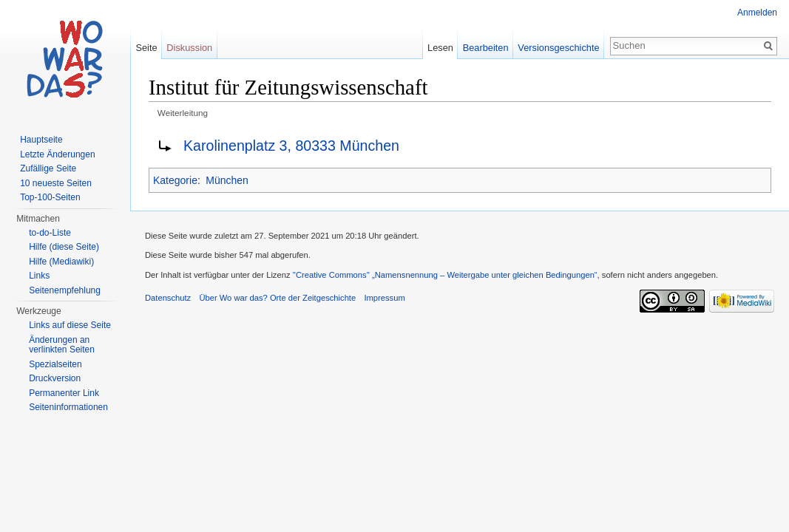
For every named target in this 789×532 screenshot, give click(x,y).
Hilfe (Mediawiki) (61, 262)
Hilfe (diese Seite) (64, 247)
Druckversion (55, 378)
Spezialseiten (55, 364)
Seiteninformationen (68, 407)
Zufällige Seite (48, 168)
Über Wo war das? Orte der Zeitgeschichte (277, 298)
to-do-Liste (50, 233)
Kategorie (175, 180)
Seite (146, 48)
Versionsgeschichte (558, 48)
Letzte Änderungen (57, 154)
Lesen (440, 48)
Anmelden (757, 13)
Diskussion (189, 48)
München (227, 180)
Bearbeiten (486, 48)
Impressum (384, 298)
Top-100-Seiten (50, 197)
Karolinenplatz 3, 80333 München (291, 146)
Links (39, 276)
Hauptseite (41, 140)
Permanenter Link (64, 393)
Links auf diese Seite (70, 325)
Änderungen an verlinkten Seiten (62, 345)
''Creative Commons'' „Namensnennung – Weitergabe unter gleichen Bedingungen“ (445, 275)
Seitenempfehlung (65, 290)
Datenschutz (168, 298)
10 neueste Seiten (56, 183)
